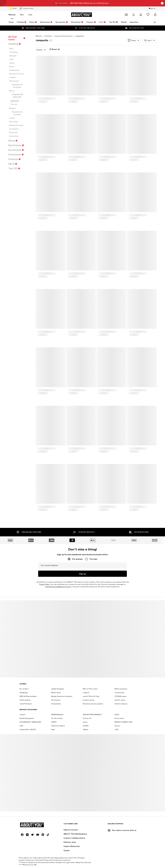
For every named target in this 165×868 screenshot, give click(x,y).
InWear (86, 729)
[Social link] (22, 835)
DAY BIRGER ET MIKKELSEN (30, 722)
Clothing (48, 36)
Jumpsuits (80, 36)
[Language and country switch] (152, 8)
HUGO (117, 715)
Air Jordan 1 (24, 689)
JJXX (116, 729)
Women (12, 15)
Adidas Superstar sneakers (62, 696)
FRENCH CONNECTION (123, 722)
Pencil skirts (56, 700)
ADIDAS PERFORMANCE (92, 715)
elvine (85, 722)
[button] (134, 40)
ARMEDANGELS (57, 715)
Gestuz (117, 726)
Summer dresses (121, 704)
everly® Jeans (120, 700)
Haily (53, 729)
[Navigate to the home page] (81, 15)
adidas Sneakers (58, 689)
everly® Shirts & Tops (91, 696)
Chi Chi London (57, 718)
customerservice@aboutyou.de (58, 587)
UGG (21, 726)
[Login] (134, 15)
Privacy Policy (44, 584)
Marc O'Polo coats (90, 689)
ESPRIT (54, 722)
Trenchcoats (119, 693)
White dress (56, 693)
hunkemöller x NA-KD (28, 729)
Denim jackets (25, 700)
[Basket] (155, 15)
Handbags (24, 693)
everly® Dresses (26, 704)
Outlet (13, 8)
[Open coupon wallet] (126, 15)
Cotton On (87, 718)
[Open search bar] (154, 22)
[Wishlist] (148, 15)
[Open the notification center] (141, 15)
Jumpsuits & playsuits (63, 36)
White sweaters (121, 689)
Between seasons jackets (93, 704)
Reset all (54, 49)
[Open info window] (162, 3)
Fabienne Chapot (58, 726)
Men (22, 15)
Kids (30, 15)
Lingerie (86, 693)
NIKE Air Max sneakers (28, 696)
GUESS (86, 726)
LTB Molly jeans (120, 696)
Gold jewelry (56, 704)
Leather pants (89, 700)
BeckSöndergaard (27, 718)
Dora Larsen (119, 718)
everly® (22, 715)
